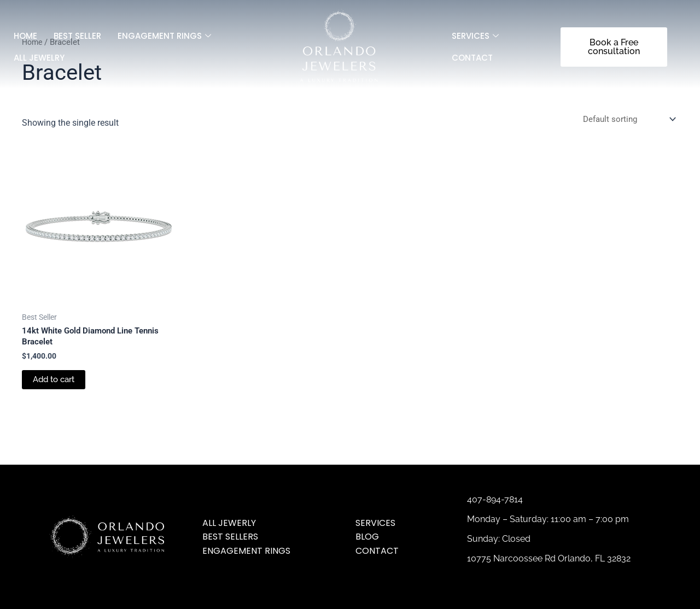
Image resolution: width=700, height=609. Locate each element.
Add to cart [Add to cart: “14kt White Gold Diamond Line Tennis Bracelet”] (56, 382)
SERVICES (475, 36)
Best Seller (77, 36)
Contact (472, 58)
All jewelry (39, 58)
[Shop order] (626, 119)
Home (25, 36)
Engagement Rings (164, 36)
